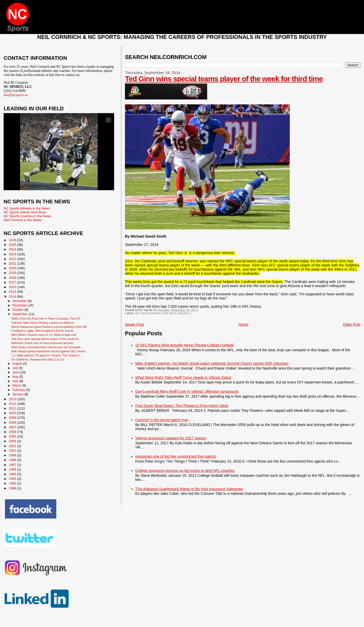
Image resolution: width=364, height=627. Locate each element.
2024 (13, 249)
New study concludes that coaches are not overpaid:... (47, 347)
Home (243, 324)
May (16, 377)
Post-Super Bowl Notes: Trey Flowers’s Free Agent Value (182, 406)
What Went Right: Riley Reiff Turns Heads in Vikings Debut (183, 378)
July (16, 368)
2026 (13, 240)
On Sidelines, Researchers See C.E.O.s (38, 359)
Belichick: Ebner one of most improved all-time (42, 343)
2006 (13, 432)
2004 (13, 441)
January (18, 394)
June (16, 372)
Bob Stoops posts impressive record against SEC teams (49, 351)
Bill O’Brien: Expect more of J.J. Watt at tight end (44, 335)
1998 (13, 460)
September (20, 314)
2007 (13, 427)
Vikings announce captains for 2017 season (171, 438)
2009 (13, 418)
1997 (13, 465)
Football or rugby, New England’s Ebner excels (42, 331)
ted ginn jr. (185, 313)
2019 (13, 273)
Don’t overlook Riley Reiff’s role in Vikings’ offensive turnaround (187, 391)
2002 (13, 446)
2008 (13, 423)
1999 (13, 455)
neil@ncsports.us (16, 95)
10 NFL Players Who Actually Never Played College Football (184, 345)
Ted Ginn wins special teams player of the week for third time (224, 79)
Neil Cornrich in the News (22, 220)
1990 (13, 483)
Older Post (352, 324)
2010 (13, 413)
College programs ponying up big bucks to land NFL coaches (185, 471)
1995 (13, 474)
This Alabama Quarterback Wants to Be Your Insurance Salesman (189, 489)
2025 (13, 245)
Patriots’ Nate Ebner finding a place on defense (43, 323)
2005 (13, 436)
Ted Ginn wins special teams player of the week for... (46, 339)
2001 (13, 451)
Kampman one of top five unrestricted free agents (176, 456)
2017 (13, 282)
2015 (13, 292)
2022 (13, 259)
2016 (13, 287)
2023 (13, 254)
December (20, 301)
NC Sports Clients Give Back (25, 212)
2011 (13, 408)
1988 (13, 488)
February (19, 390)
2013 (13, 399)
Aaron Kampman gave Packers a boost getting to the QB (49, 327)
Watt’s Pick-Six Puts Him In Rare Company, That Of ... (47, 318)
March (17, 386)
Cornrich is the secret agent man (162, 420)
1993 (13, 479)
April (16, 381)
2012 (13, 404)
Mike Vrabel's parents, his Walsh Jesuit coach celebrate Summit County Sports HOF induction (212, 363)
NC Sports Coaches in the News (27, 216)
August (18, 364)
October (18, 310)
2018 (13, 278)
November (20, 305)
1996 (13, 469)
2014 (13, 296)
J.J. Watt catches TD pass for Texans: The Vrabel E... (47, 355)
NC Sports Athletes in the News (156, 313)
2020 (13, 268)
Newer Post (134, 324)
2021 (13, 264)
